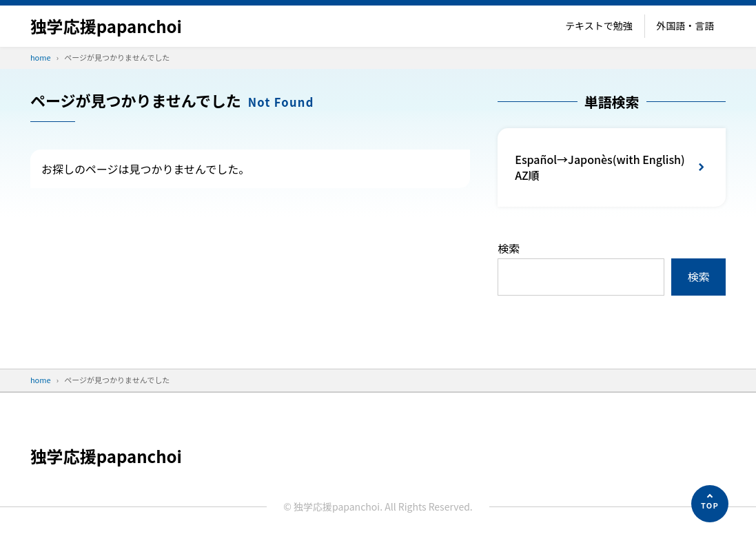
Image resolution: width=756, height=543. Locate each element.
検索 (509, 248)
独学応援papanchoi (106, 26)
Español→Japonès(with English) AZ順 (600, 167)
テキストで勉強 (599, 25)
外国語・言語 (685, 25)
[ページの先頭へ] (710, 504)
